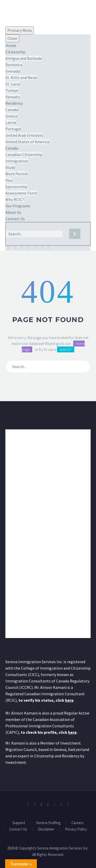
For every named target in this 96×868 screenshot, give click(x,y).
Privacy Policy (76, 829)
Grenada (13, 71)
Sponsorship (16, 187)
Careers (78, 823)
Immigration (17, 161)
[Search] (34, 234)
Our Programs (18, 206)
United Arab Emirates (24, 135)
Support (19, 823)
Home (11, 45)
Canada (12, 110)
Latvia (11, 122)
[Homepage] (21, 13)
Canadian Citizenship (24, 155)
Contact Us (15, 219)
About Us (13, 212)
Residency (14, 103)
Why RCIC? (15, 199)
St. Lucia (13, 84)
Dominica (14, 65)
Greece (11, 116)
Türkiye (12, 90)
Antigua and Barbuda (24, 58)
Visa (9, 180)
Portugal (13, 129)
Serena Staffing (48, 823)
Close (12, 38)
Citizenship (15, 52)
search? (66, 349)
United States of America (27, 142)
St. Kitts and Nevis (21, 78)
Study (10, 167)
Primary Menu (20, 30)
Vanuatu (13, 97)
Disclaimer (46, 829)
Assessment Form (21, 193)
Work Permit (17, 174)
